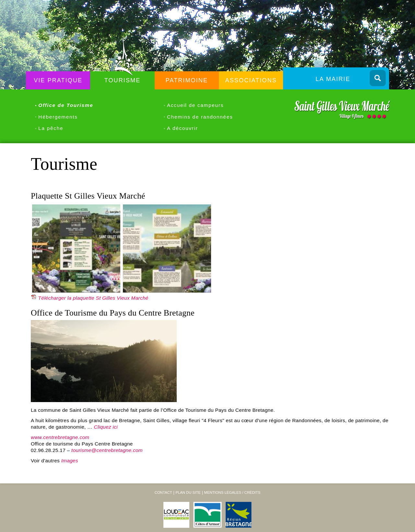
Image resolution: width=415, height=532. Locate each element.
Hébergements (58, 117)
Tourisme (123, 80)
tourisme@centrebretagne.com (107, 450)
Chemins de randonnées (200, 117)
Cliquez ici (106, 427)
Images (70, 461)
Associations (251, 80)
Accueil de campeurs (195, 105)
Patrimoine (187, 80)
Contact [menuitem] (163, 492)
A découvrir (183, 128)
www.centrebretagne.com (60, 437)
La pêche (51, 128)
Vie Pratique (58, 80)
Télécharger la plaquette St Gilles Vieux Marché (93, 298)
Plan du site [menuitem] (188, 492)
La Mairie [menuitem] (333, 79)
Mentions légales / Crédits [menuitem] (232, 492)
